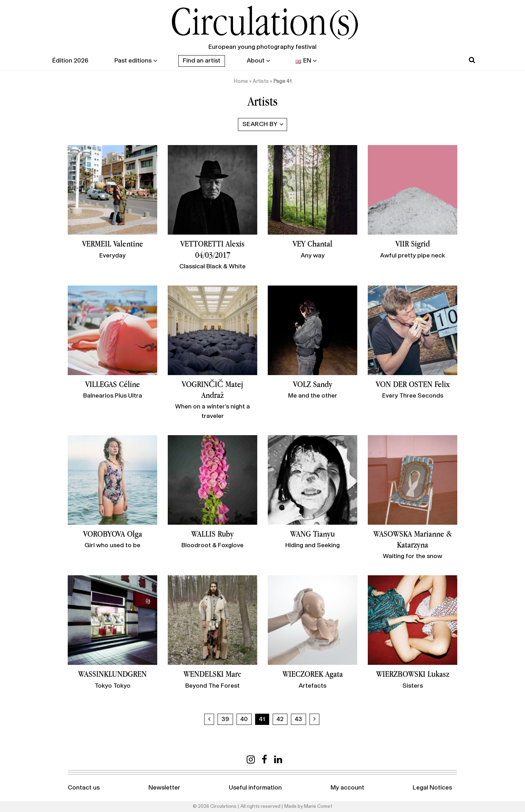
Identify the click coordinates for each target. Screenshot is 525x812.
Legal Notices (432, 788)
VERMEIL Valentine (113, 243)
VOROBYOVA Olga (113, 533)
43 (298, 719)
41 (262, 719)
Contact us (84, 788)
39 (225, 719)
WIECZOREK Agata (313, 674)
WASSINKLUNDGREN (112, 674)
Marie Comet (318, 806)
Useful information (255, 788)
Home (241, 81)
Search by (260, 124)
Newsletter (164, 788)
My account (347, 788)
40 (244, 719)
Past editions (133, 61)
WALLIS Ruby (212, 533)
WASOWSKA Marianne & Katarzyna (413, 539)
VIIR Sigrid (413, 243)
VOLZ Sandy (313, 384)
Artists (261, 81)
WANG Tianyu (313, 533)
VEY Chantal (313, 243)
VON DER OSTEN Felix (413, 384)
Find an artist (202, 61)
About (256, 61)
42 (280, 719)
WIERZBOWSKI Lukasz (413, 674)
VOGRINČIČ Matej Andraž (213, 389)
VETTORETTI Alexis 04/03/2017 (212, 249)
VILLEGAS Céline (113, 384)
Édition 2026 (70, 61)
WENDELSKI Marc (212, 674)
